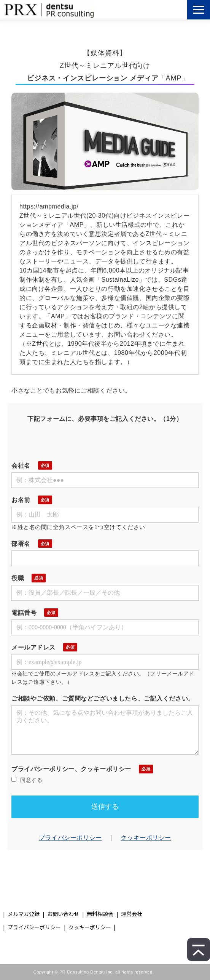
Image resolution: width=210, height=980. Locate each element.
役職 (18, 578)
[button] (199, 10)
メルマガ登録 (24, 914)
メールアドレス (33, 647)
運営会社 (132, 914)
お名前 (21, 500)
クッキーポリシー (146, 838)
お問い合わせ (63, 914)
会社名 (21, 466)
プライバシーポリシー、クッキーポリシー (71, 769)
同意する (27, 780)
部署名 (21, 544)
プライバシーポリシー (70, 838)
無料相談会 (100, 914)
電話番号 (24, 613)
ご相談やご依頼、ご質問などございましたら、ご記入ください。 (103, 699)
